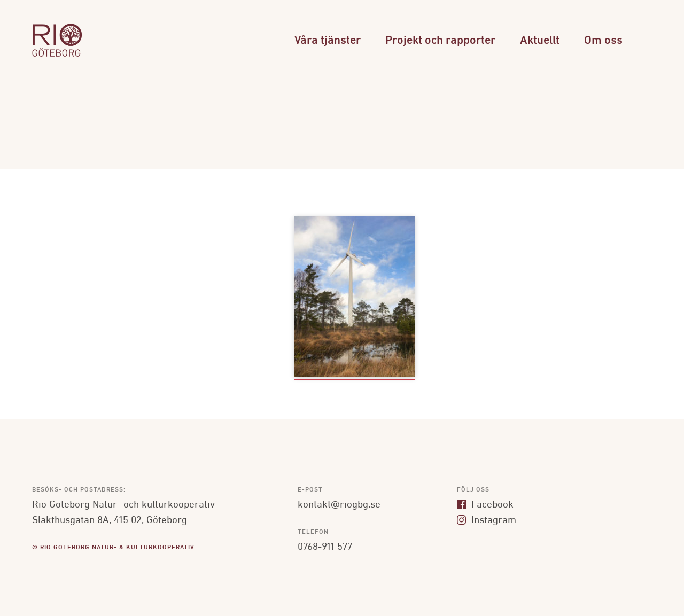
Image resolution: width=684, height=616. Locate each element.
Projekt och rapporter (440, 41)
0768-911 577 (325, 547)
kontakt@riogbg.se (339, 505)
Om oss (603, 41)
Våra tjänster (328, 41)
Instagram (487, 520)
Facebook (485, 505)
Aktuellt (540, 41)
